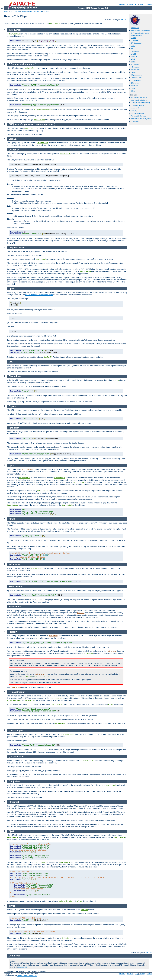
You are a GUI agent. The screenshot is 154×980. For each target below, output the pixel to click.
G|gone (133, 54)
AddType (84, 910)
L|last (133, 59)
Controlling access (137, 105)
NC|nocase (135, 64)
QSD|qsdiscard (136, 80)
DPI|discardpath (136, 43)
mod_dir (81, 613)
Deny (117, 380)
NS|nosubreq (135, 70)
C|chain (134, 38)
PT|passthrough (136, 75)
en (122, 20)
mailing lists (23, 967)
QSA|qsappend (136, 78)
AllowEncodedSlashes (43, 110)
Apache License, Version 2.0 (27, 976)
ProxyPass (88, 653)
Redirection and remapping (140, 103)
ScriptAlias (30, 701)
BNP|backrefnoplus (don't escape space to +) (140, 34)
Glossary (142, 5)
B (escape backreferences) (140, 30)
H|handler (134, 56)
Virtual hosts (135, 108)
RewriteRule (55, 24)
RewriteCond (39, 120)
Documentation (27, 11)
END (133, 48)
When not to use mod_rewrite (141, 119)
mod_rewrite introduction (139, 100)
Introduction (135, 28)
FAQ (136, 5)
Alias (10, 701)
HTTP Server (15, 11)
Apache (6, 11)
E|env (133, 46)
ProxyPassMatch (42, 676)
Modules (122, 5)
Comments (135, 121)
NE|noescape (136, 67)
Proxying (134, 111)
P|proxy (134, 72)
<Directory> (60, 478)
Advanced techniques (138, 116)
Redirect (17, 701)
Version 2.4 (38, 11)
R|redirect (134, 86)
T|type (133, 91)
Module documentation (139, 97)
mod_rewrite (27, 469)
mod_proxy (53, 636)
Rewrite (46, 11)
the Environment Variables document (39, 295)
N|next (133, 62)
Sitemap (149, 5)
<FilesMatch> (67, 938)
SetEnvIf (48, 357)
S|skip (133, 88)
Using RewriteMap (137, 113)
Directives (130, 5)
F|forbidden (135, 51)
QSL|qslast (135, 83)
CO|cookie (135, 40)
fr (126, 20)
